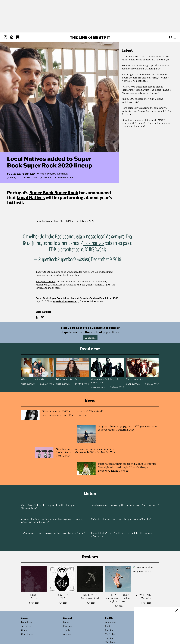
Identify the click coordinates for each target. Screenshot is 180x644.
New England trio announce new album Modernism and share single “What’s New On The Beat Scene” (145, 78)
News (12, 177)
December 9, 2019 (106, 260)
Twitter (109, 638)
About (24, 618)
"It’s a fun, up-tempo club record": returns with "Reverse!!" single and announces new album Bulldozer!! (146, 123)
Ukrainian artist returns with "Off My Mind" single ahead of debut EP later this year (146, 58)
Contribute (27, 634)
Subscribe (90, 338)
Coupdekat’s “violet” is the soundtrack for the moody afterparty (122, 535)
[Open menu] (175, 37)
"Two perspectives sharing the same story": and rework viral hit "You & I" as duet (147, 111)
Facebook (110, 642)
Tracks (67, 630)
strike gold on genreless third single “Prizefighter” (48, 507)
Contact (25, 630)
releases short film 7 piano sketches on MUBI (142, 101)
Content (68, 618)
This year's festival (46, 282)
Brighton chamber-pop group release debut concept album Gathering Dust (145, 67)
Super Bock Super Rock (54, 193)
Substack (110, 630)
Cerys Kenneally (59, 174)
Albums (67, 634)
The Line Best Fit (90, 37)
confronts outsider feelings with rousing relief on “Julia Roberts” (52, 521)
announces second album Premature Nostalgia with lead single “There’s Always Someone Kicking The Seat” (146, 90)
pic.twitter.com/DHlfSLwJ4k (82, 250)
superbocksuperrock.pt (66, 301)
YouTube (110, 634)
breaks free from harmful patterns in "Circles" (121, 519)
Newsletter (27, 622)
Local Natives (31, 197)
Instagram (111, 622)
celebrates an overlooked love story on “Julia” (53, 533)
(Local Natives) (28, 178)
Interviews (28, 384)
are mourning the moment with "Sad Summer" (125, 505)
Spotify (109, 626)
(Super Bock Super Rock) (57, 178)
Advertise (26, 626)
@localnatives (92, 243)
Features (68, 626)
